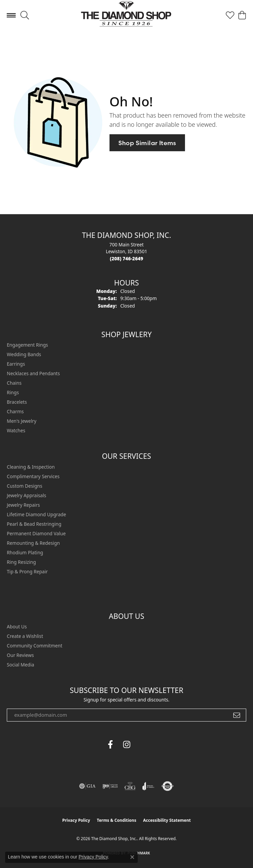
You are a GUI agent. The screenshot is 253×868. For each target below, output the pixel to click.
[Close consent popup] (132, 857)
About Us (17, 627)
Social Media (20, 665)
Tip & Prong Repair (27, 571)
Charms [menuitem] (15, 411)
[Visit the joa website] (148, 786)
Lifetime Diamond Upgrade (36, 514)
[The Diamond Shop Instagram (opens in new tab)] (143, 745)
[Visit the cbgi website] (130, 786)
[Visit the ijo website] (110, 786)
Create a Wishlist (25, 636)
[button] (25, 15)
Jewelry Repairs (23, 505)
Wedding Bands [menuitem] (24, 354)
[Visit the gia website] (87, 786)
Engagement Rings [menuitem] (27, 345)
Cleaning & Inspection (31, 467)
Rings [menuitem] (13, 392)
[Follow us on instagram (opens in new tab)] (126, 745)
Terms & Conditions (117, 820)
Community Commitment (35, 646)
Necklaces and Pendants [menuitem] (33, 373)
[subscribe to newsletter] (237, 715)
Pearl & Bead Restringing (34, 524)
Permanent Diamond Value (36, 533)
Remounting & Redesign (33, 543)
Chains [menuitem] (14, 383)
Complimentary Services (33, 476)
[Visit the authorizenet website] (167, 786)
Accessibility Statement (167, 820)
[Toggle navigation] (11, 15)
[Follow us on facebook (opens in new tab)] (110, 745)
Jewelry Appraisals (27, 495)
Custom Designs (24, 486)
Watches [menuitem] (16, 430)
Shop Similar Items (147, 143)
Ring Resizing (21, 562)
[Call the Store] (126, 258)
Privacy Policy (76, 820)
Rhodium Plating (25, 552)
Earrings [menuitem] (16, 364)
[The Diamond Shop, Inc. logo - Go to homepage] (127, 15)
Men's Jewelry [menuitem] (22, 421)
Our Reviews (20, 655)
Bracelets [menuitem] (17, 402)
